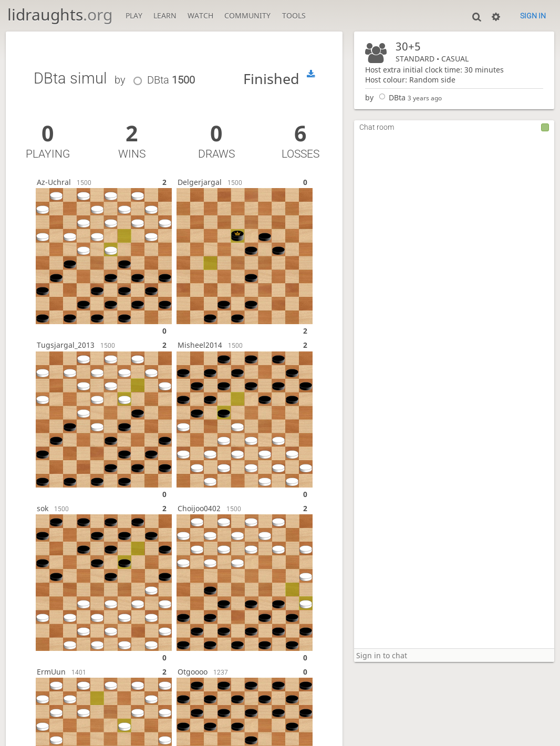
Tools (294, 15)
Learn (165, 15)
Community (247, 15)
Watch (200, 15)
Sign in (533, 16)
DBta (391, 97)
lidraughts (60, 14)
